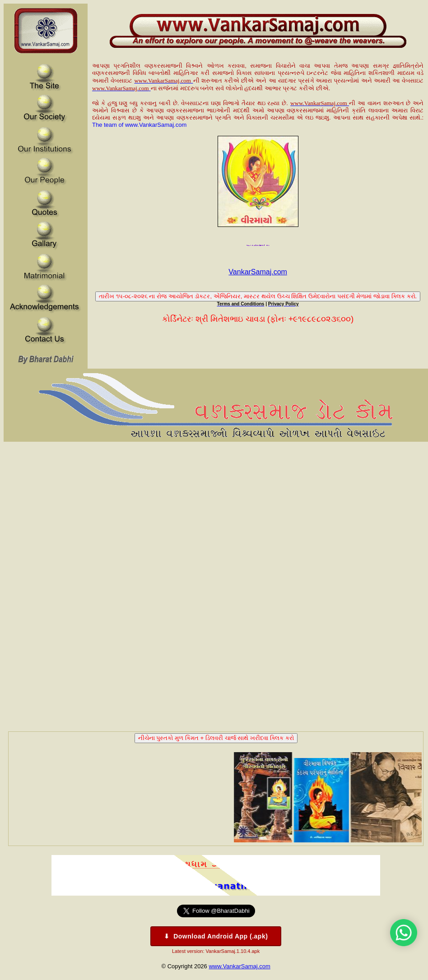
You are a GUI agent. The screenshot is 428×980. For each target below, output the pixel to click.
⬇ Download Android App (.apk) (216, 936)
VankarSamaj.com (258, 272)
